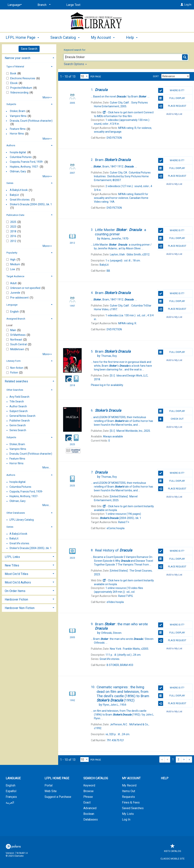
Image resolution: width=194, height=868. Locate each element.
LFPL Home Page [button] (22, 37)
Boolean (89, 814)
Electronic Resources (23, 78)
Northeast (16, 340)
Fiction (14, 373)
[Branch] (43, 5)
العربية (10, 802)
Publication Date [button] (15, 215)
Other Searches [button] (15, 390)
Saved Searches (133, 808)
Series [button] (10, 183)
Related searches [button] (16, 381)
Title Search (17, 402)
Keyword (89, 785)
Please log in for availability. (107, 385)
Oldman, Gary (18, 171)
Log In (188, 5)
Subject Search (19, 411)
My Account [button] (103, 37)
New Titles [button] (12, 565)
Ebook (14, 83)
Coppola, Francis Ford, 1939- (27, 162)
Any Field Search (19, 397)
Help (165, 778)
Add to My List (174, 114)
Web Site (51, 791)
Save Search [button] (29, 49)
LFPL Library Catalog (22, 520)
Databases (91, 819)
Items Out (129, 791)
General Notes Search (22, 416)
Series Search (18, 430)
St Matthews (18, 335)
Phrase (88, 797)
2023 (14, 227)
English (15, 312)
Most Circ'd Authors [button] (18, 582)
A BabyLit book (19, 190)
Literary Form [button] (14, 361)
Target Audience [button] (15, 276)
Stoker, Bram (18, 111)
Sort (156, 76)
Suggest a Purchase (58, 797)
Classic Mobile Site (172, 859)
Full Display (172, 98)
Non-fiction (17, 368)
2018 (14, 231)
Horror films (17, 134)
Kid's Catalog (173, 849)
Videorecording (20, 93)
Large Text (73, 5)
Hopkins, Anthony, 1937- (24, 167)
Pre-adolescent (20, 298)
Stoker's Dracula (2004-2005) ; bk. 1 (31, 204)
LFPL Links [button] (12, 557)
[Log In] (182, 5)
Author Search (18, 406)
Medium (15, 264)
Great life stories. (20, 200)
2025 (14, 222)
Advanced (90, 808)
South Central (19, 344)
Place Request (172, 106)
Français (11, 797)
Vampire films (18, 116)
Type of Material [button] (15, 66)
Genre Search (18, 425)
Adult (14, 283)
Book (14, 73)
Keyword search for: (75, 50)
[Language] (14, 5)
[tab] (29, 58)
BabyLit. (15, 195)
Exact (87, 802)
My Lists (128, 814)
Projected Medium (22, 88)
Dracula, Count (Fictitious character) (31, 121)
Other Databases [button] (16, 513)
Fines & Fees (131, 802)
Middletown (18, 349)
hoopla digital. (18, 152)
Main (13, 330)
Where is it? (171, 90)
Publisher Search (20, 421)
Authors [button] (11, 145)
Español (11, 791)
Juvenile (16, 293)
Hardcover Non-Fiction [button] (20, 608)
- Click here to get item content (123, 112)
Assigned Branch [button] (16, 319)
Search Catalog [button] (65, 37)
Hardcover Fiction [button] (16, 599)
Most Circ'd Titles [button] (16, 574)
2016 (14, 236)
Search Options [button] (75, 64)
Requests (128, 797)
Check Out (171, 419)
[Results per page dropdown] (84, 76)
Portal (48, 785)
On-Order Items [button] (15, 591)
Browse (88, 791)
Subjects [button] (11, 104)
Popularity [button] (12, 253)
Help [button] (132, 37)
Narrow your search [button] (18, 58)
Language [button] (12, 305)
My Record (129, 785)
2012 (14, 241)
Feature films (18, 129)
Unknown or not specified (26, 288)
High (13, 260)
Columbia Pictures (21, 157)
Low (13, 269)
